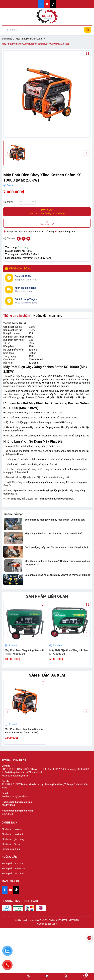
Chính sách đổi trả (11, 844)
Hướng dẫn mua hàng (13, 864)
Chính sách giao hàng (13, 839)
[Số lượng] (27, 202)
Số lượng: (8, 202)
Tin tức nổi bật (13, 514)
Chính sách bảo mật (12, 829)
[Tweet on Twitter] (28, 238)
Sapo (54, 924)
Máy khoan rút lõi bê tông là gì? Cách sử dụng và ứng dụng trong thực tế (57, 563)
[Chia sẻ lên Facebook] (19, 238)
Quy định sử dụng (11, 849)
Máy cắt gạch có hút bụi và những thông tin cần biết (54, 534)
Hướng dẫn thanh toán (13, 869)
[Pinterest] (24, 238)
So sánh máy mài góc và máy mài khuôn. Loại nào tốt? (55, 520)
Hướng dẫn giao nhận (13, 874)
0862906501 (8, 814)
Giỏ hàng (85, 977)
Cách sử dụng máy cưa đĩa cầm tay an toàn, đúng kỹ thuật (57, 547)
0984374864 (8, 805)
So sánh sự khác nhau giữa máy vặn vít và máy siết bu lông (58, 575)
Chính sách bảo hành (13, 834)
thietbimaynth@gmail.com (15, 796)
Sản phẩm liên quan (47, 596)
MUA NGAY (47, 212)
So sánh (9, 185)
